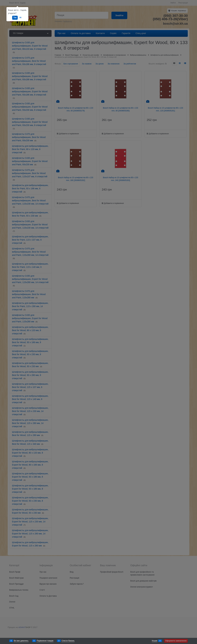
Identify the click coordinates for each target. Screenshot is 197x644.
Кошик (155, 641)
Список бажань (68, 641)
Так (15, 18)
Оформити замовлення (176, 641)
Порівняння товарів (45, 641)
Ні (20, 18)
